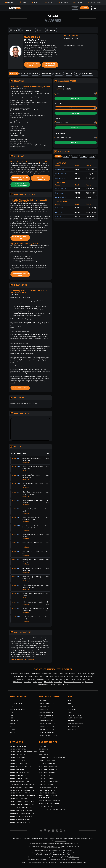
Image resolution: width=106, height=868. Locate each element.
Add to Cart (76, 98)
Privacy (71, 721)
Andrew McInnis (43, 685)
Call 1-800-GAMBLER (61, 841)
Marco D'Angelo (60, 676)
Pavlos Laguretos (18, 676)
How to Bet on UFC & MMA (49, 781)
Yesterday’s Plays (75, 715)
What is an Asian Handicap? (20, 781)
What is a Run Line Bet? (18, 764)
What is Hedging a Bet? (18, 799)
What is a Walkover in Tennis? (21, 811)
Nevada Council (42, 854)
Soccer (13, 724)
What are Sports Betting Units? (22, 787)
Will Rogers (91, 674)
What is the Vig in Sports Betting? (22, 796)
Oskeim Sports (76, 679)
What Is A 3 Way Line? (17, 755)
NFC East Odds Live (46, 712)
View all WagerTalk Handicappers (23, 660)
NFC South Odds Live (47, 730)
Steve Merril (27, 682)
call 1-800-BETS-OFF (73, 844)
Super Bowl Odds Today (48, 703)
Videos (42, 752)
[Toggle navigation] (95, 8)
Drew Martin (29, 676)
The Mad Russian (63, 685)
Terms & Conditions (76, 724)
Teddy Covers (31, 679)
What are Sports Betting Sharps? (22, 802)
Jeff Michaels (87, 679)
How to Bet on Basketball (49, 767)
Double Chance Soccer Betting (21, 808)
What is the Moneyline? (19, 746)
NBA (11, 706)
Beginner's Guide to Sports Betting (52, 758)
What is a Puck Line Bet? (19, 761)
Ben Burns (59, 193)
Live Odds (43, 700)
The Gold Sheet (81, 674)
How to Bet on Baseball (48, 769)
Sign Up (85, 8)
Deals (70, 703)
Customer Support (75, 718)
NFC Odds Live (44, 706)
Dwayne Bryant (36, 674)
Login (75, 8)
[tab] (14, 74)
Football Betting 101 (47, 764)
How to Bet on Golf (47, 778)
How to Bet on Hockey (47, 772)
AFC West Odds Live (46, 721)
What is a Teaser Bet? (18, 769)
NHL (11, 712)
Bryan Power (60, 169)
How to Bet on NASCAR (47, 793)
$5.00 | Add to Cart (32, 65)
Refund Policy (73, 727)
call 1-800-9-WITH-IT (73, 846)
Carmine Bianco (61, 197)
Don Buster (41, 679)
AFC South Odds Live (47, 733)
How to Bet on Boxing (47, 784)
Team (70, 712)
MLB (12, 715)
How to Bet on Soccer (47, 775)
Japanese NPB (15, 721)
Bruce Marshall (61, 174)
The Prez (59, 679)
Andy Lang (70, 676)
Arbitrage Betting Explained (50, 804)
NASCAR (13, 733)
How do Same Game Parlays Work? (22, 784)
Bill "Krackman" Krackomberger (74, 682)
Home (70, 700)
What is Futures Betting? (19, 778)
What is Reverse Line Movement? (22, 816)
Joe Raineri (67, 679)
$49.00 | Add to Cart (20, 238)
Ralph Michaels (17, 682)
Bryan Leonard (89, 676)
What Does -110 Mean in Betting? (22, 813)
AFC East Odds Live (46, 715)
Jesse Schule (79, 676)
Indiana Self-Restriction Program (53, 848)
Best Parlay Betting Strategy (50, 801)
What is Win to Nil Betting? (20, 793)
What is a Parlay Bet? (18, 758)
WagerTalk (34, 862)
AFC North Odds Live (47, 727)
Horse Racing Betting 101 (48, 787)
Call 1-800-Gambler (68, 850)
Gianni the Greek (70, 674)
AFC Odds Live (44, 709)
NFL (11, 700)
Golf (12, 727)
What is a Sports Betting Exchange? (23, 805)
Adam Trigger (60, 212)
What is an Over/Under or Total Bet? (24, 752)
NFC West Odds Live (46, 718)
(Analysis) (26, 462)
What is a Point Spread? (19, 749)
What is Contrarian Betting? (21, 822)
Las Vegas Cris (37, 682)
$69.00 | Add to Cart (20, 274)
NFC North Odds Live (47, 724)
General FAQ (73, 730)
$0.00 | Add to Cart (20, 388)
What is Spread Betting (19, 775)
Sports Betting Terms (47, 761)
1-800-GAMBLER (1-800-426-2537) (86, 838)
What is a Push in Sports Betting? (22, 790)
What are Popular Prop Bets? (21, 767)
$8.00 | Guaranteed (50, 65)
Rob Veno (53, 685)
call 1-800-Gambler (74, 857)
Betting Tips (44, 755)
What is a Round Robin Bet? (20, 772)
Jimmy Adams (49, 676)
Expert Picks (44, 749)
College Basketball (17, 709)
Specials (71, 706)
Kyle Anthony (60, 178)
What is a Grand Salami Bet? (20, 819)
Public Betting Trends (47, 807)
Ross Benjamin (20, 679)
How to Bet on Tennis (47, 790)
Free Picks (43, 746)
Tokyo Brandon (24, 674)
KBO (11, 718)
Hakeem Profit (60, 217)
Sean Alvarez (89, 682)
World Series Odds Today (49, 736)
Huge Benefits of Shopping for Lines (52, 810)
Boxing (13, 730)
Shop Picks (72, 709)
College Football (17, 703)
